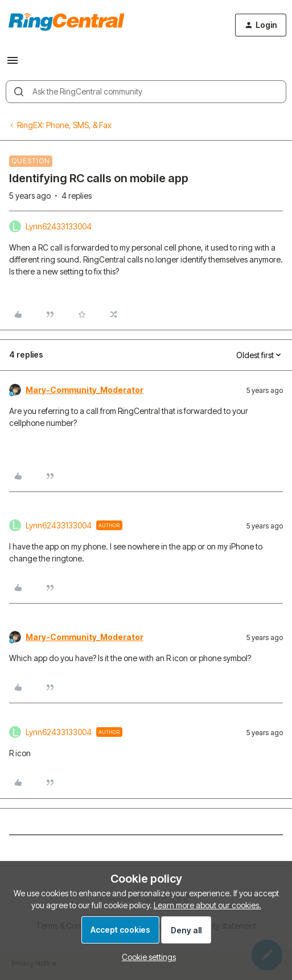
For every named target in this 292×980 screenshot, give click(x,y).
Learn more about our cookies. (207, 905)
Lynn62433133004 (59, 226)
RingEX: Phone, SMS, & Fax (64, 125)
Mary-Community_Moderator (85, 390)
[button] (13, 64)
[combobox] (146, 92)
